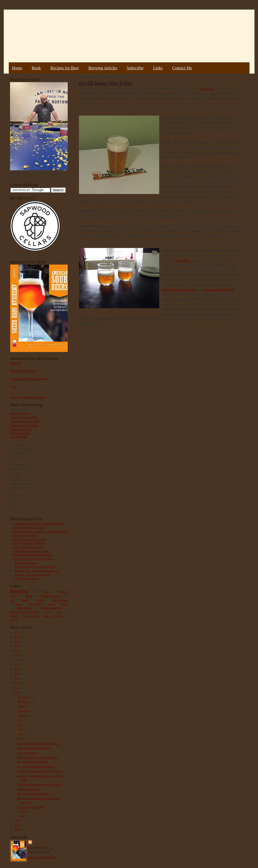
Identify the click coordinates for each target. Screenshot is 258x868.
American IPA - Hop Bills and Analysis (36, 571)
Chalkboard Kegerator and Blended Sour (40, 771)
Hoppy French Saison (25, 535)
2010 (17, 692)
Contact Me (182, 68)
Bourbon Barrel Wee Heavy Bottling (37, 757)
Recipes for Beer (65, 68)
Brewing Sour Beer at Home (29, 527)
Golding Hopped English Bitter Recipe (39, 743)
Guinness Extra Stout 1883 (25, 421)
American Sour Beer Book (24, 612)
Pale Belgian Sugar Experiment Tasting (39, 784)
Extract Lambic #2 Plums (24, 425)
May (20, 729)
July (20, 720)
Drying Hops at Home (26, 578)
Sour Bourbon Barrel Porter (32, 762)
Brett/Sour (19, 591)
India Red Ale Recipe (26, 563)
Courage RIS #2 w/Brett (24, 417)
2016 (17, 665)
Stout (29, 596)
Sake (46, 616)
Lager (19, 604)
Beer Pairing (59, 616)
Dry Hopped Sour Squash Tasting (36, 767)
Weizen (14, 616)
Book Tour (16, 363)
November (24, 702)
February (23, 811)
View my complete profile (43, 857)
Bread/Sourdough (51, 608)
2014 (17, 674)
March (22, 739)
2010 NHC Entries (27, 753)
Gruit (60, 612)
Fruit (46, 592)
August (22, 716)
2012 (17, 683)
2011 (17, 688)
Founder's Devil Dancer (218, 290)
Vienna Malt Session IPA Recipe (31, 551)
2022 (17, 641)
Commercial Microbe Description (29, 379)
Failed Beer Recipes (28, 789)
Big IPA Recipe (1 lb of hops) (29, 539)
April (21, 734)
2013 (17, 679)
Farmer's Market (31, 616)
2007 (17, 830)
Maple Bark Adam (20, 433)
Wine (65, 604)
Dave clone (182, 260)
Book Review (60, 600)
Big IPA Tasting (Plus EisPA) (33, 794)
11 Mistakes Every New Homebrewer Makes (38, 523)
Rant (48, 612)
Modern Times (51, 596)
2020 (17, 646)
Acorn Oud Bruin (20, 413)
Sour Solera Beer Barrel (30, 807)
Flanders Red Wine (21, 429)
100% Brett (35, 604)
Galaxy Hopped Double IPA (29, 547)
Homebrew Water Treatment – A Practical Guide (40, 531)
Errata (13, 386)
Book (36, 68)
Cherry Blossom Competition (33, 748)
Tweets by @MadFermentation (27, 397)
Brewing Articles (103, 68)
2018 (17, 655)
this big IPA (207, 89)
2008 (17, 825)
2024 (17, 632)
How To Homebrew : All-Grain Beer (35, 567)
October (22, 706)
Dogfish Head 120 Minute (180, 290)
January (22, 816)
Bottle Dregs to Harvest (23, 371)
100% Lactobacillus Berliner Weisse (33, 555)
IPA (12, 600)
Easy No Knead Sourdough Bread (33, 559)
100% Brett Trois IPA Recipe (29, 543)
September (24, 711)
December (24, 697)
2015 (17, 669)
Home (17, 68)
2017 (17, 660)
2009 (17, 821)
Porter (52, 604)
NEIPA (40, 600)
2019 (17, 651)
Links (158, 68)
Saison (25, 600)
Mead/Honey (24, 608)
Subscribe (135, 68)
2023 (17, 637)
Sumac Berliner (19, 437)
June (20, 725)
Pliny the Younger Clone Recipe (32, 575)
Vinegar (14, 620)
